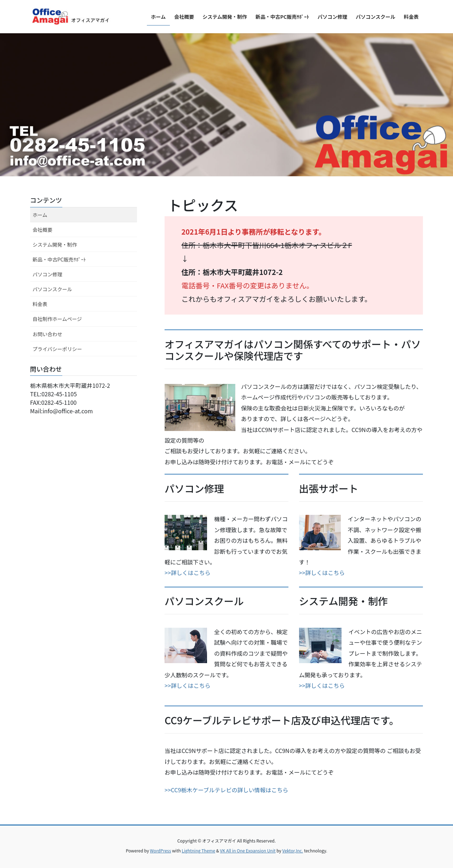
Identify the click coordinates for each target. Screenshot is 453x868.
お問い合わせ (47, 334)
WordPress (161, 850)
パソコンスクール (52, 289)
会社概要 (42, 230)
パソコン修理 (47, 274)
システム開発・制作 (55, 245)
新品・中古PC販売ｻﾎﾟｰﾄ (59, 259)
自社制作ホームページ (57, 319)
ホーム (40, 215)
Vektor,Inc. (293, 850)
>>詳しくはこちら (188, 573)
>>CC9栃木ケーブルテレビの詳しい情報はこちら (226, 790)
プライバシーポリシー (57, 349)
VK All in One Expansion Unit (248, 850)
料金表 (40, 304)
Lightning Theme (198, 850)
